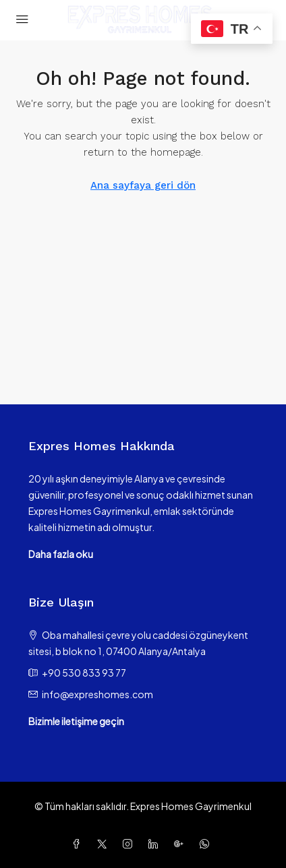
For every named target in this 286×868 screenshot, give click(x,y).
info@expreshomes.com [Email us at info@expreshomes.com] (97, 694)
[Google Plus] (181, 844)
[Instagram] (130, 844)
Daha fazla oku (61, 554)
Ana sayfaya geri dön (143, 185)
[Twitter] (105, 844)
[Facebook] (79, 844)
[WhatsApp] (207, 844)
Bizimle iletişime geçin (76, 721)
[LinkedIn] (156, 844)
